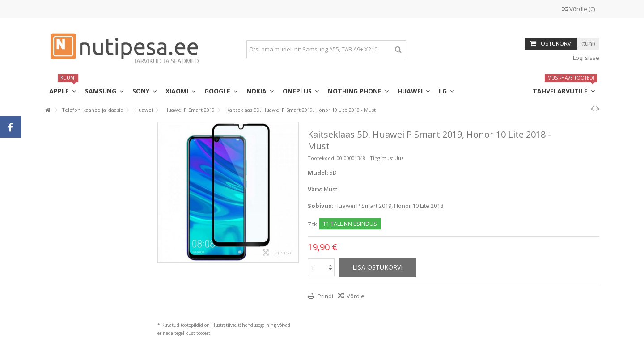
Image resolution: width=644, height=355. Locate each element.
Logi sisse (585, 58)
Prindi (325, 296)
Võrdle (356, 296)
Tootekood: (322, 158)
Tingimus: (381, 158)
